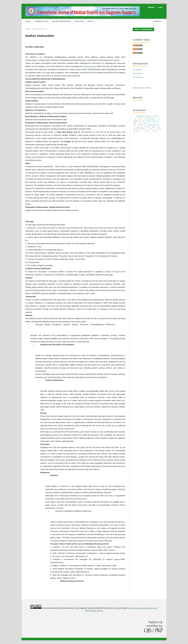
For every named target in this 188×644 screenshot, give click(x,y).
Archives (79, 21)
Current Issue (41, 21)
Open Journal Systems (142, 88)
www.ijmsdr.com (90, 66)
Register (151, 7)
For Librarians (138, 77)
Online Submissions (61, 21)
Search (157, 21)
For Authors (137, 73)
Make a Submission (143, 29)
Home (28, 21)
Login (160, 7)
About (91, 21)
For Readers (137, 70)
